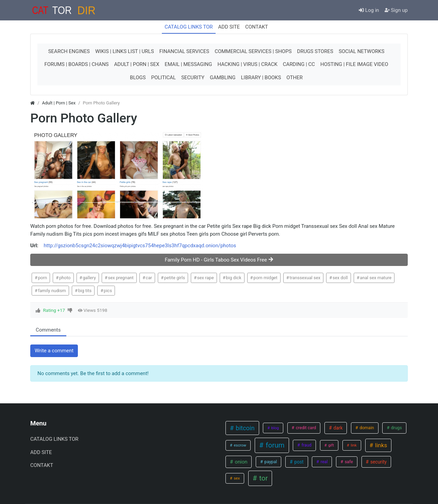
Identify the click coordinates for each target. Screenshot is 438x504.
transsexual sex (305, 278)
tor (263, 478)
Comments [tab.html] (48, 330)
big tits (85, 291)
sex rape (206, 278)
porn (43, 278)
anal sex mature (376, 278)
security (378, 462)
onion (241, 462)
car (149, 278)
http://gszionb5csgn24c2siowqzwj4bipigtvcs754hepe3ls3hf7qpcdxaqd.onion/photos (140, 246)
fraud (306, 445)
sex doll (340, 278)
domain (366, 428)
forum (274, 445)
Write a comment (54, 351)
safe (348, 462)
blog (275, 428)
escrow (240, 445)
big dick (233, 278)
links (381, 445)
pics (108, 291)
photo (65, 278)
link (353, 445)
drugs (396, 428)
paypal (270, 462)
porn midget (265, 278)
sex (236, 478)
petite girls (175, 278)
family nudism (52, 291)
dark (337, 428)
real (324, 462)
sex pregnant (121, 278)
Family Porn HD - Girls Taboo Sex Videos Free (219, 260)
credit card (306, 428)
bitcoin (245, 428)
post (298, 462)
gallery (89, 278)
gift (331, 445)
